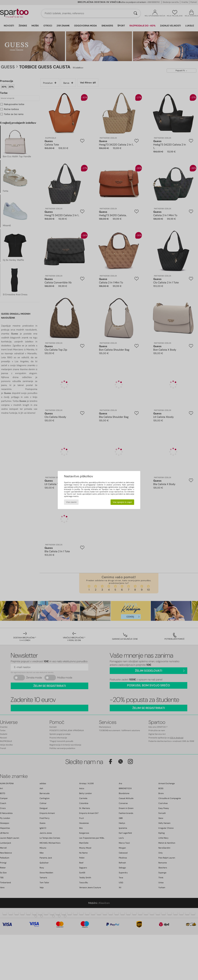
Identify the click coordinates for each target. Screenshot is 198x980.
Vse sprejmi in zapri (122, 502)
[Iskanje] (135, 13)
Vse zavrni (71, 502)
